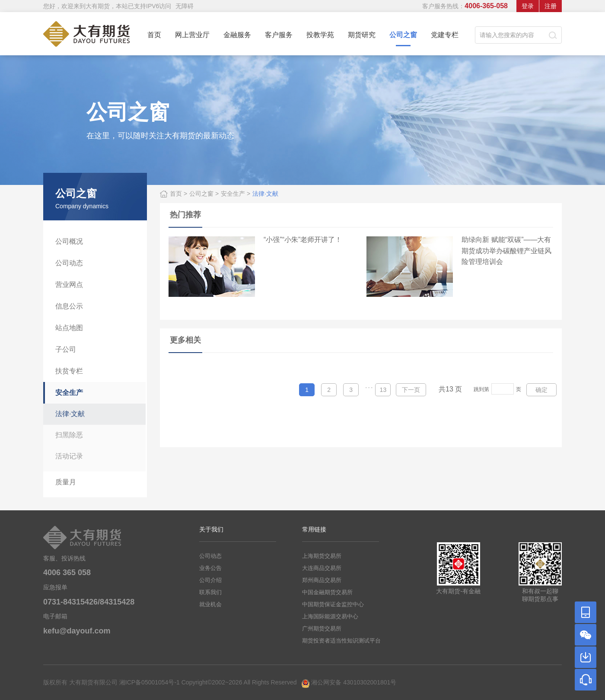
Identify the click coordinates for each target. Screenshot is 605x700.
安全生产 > (236, 194)
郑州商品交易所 (322, 580)
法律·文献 (70, 414)
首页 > (178, 194)
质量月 (66, 482)
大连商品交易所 (322, 568)
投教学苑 (320, 35)
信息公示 (69, 306)
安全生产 (69, 393)
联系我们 (210, 592)
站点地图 (69, 328)
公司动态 (69, 263)
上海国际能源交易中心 (330, 616)
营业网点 (69, 285)
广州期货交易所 (322, 628)
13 (383, 390)
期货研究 (362, 35)
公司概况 (69, 241)
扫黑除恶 (69, 435)
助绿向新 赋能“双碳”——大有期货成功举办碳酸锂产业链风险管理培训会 (506, 251)
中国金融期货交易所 (327, 592)
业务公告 (210, 568)
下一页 (411, 390)
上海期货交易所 (322, 556)
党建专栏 (445, 35)
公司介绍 (210, 580)
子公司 (66, 349)
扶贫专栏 (69, 371)
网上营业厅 (192, 35)
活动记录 (69, 456)
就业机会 (210, 604)
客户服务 (279, 35)
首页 (154, 35)
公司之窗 (403, 39)
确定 (541, 390)
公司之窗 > (204, 194)
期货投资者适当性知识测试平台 (341, 641)
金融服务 (237, 35)
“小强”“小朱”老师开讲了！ (303, 240)
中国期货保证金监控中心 (333, 604)
